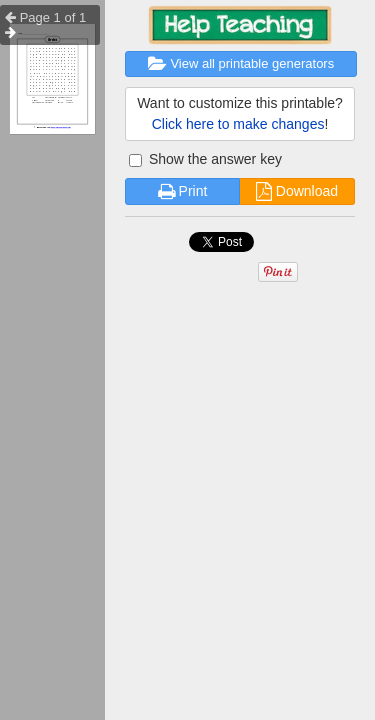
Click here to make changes (238, 124)
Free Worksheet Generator (61, 128)
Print (183, 191)
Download (297, 191)
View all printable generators (241, 63)
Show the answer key (205, 159)
